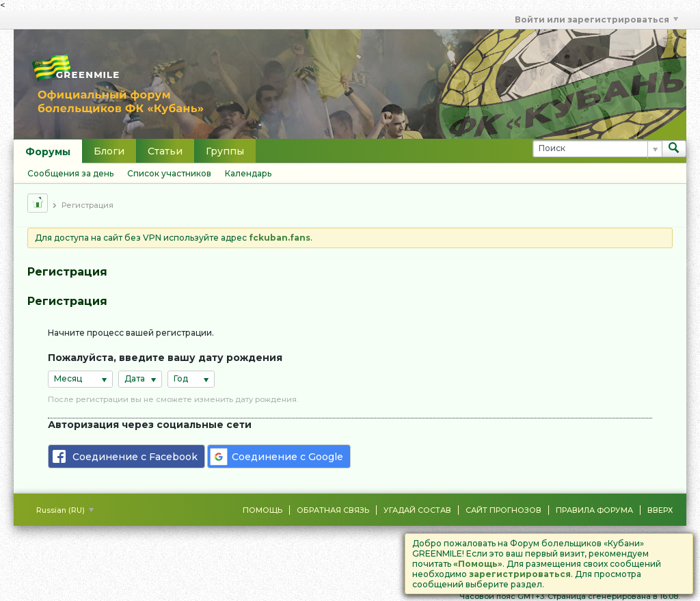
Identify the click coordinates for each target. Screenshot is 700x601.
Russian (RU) (65, 510)
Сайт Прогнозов (503, 510)
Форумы (48, 152)
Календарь (248, 173)
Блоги (109, 151)
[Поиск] (597, 149)
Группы (225, 151)
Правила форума (594, 510)
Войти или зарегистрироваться (596, 19)
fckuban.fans (280, 238)
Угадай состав (417, 510)
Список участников (169, 173)
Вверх (660, 510)
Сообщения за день (70, 173)
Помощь (262, 510)
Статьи (165, 151)
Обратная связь (333, 510)
